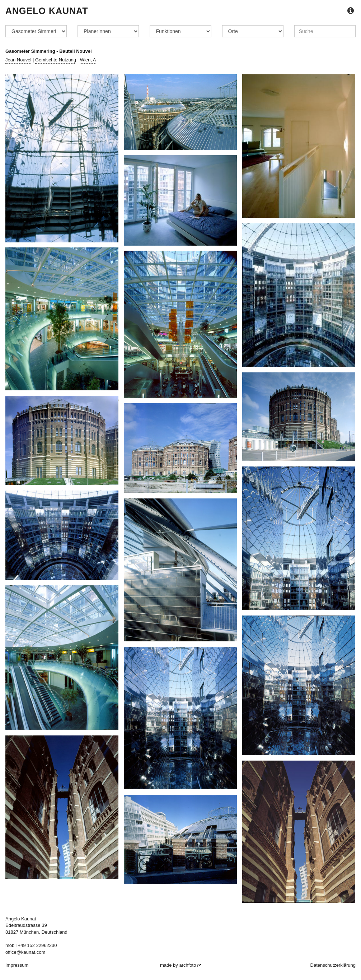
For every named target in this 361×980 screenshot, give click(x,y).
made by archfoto (180, 965)
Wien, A (88, 60)
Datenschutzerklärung (333, 965)
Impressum (17, 965)
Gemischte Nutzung (56, 60)
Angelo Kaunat (47, 11)
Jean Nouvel (18, 60)
